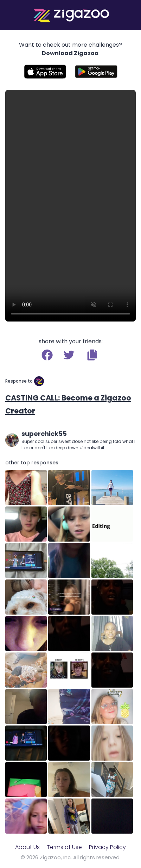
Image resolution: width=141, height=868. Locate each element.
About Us (27, 847)
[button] (92, 355)
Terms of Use (64, 847)
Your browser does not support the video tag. (70, 206)
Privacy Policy (107, 847)
